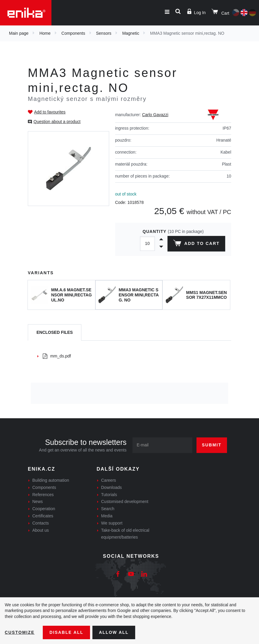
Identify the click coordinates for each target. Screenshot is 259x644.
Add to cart (196, 244)
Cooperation (44, 509)
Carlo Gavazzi (155, 115)
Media (107, 516)
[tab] (55, 332)
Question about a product (57, 122)
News (38, 501)
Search (108, 509)
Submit (212, 445)
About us (41, 530)
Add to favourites (50, 112)
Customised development (125, 501)
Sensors (104, 33)
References (43, 495)
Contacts (41, 523)
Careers (109, 480)
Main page (19, 33)
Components (73, 33)
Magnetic (131, 33)
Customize (20, 632)
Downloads (111, 487)
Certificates (43, 516)
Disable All (67, 632)
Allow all (114, 632)
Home (45, 33)
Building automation (51, 480)
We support (112, 523)
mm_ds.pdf (57, 356)
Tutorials (109, 495)
